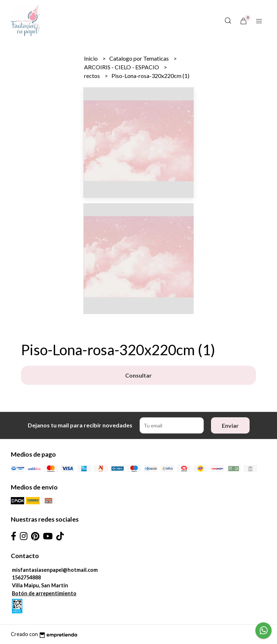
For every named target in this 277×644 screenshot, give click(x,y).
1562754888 (26, 577)
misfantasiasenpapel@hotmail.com (55, 570)
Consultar (138, 375)
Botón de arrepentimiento (44, 593)
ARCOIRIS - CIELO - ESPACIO (122, 67)
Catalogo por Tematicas (140, 58)
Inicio (91, 58)
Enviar (230, 425)
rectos (93, 76)
